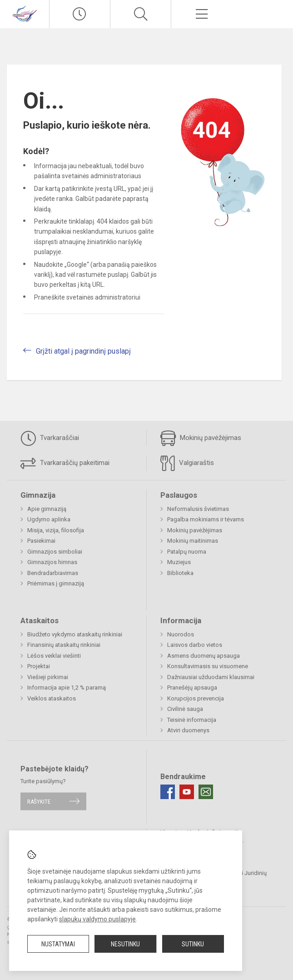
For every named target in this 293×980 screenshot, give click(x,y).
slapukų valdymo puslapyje (97, 919)
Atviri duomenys (188, 730)
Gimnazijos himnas (52, 562)
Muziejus (179, 562)
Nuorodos (181, 634)
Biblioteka (180, 573)
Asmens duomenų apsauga (204, 656)
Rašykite (39, 801)
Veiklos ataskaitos (52, 698)
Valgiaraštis (187, 463)
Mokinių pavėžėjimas (201, 438)
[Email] (206, 792)
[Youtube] (187, 792)
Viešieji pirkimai (48, 677)
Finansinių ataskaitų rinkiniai (64, 645)
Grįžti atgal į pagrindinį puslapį (83, 351)
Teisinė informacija (192, 720)
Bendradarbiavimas (53, 573)
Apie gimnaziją (47, 509)
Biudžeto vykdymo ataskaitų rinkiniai (75, 634)
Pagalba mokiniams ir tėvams (206, 519)
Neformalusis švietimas (198, 509)
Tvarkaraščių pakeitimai (65, 463)
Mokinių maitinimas (193, 541)
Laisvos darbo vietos (195, 645)
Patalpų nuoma (187, 552)
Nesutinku (125, 944)
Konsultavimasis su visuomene (208, 666)
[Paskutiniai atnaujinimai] (80, 14)
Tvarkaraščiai (50, 438)
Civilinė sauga (185, 709)
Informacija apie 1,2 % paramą (67, 687)
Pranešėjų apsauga (192, 687)
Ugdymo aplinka (49, 519)
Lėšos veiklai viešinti (54, 656)
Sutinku (193, 944)
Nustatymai (58, 944)
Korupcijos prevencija (196, 698)
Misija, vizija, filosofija (56, 530)
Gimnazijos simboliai (55, 552)
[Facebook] (168, 792)
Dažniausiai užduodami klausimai (211, 677)
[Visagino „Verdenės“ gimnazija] (25, 13)
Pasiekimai (41, 541)
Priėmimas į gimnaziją (56, 583)
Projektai (39, 666)
